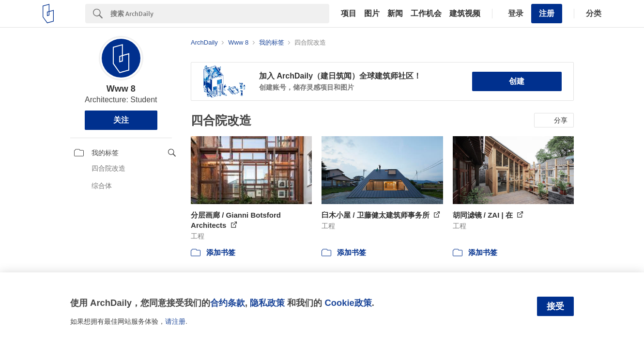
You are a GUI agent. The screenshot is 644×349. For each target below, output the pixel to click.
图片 (372, 14)
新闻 (395, 14)
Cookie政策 (348, 303)
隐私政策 (267, 303)
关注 (121, 120)
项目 (349, 14)
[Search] (220, 14)
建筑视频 (465, 14)
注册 (547, 13)
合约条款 (228, 303)
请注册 (175, 321)
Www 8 (121, 89)
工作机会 (426, 14)
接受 (555, 306)
